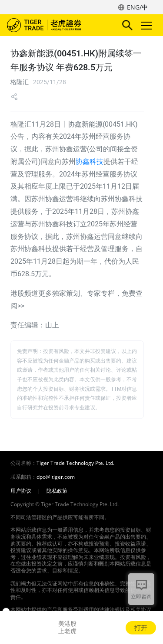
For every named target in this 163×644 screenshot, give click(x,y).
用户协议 (21, 491)
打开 (141, 628)
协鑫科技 (90, 162)
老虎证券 (57, 25)
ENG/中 (137, 7)
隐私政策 (57, 491)
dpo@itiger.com (56, 477)
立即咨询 (141, 597)
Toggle (145, 25)
